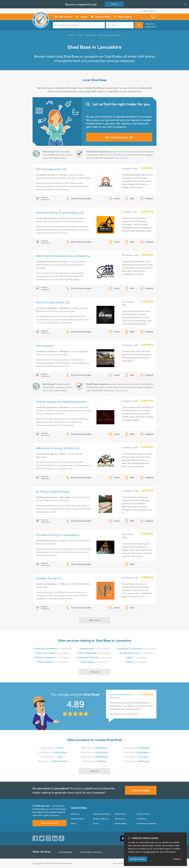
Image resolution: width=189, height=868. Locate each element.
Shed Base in (52, 748)
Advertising (120, 814)
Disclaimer (142, 819)
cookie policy (150, 852)
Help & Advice (78, 819)
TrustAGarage (65, 852)
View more (95, 620)
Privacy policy (143, 814)
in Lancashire (52, 648)
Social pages (121, 823)
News (74, 823)
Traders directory (101, 819)
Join (114, 4)
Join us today (141, 790)
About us (75, 814)
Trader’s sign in (150, 11)
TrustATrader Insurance (91, 852)
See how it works (50, 823)
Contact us (120, 819)
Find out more (121, 158)
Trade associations (102, 814)
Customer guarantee (146, 823)
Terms (96, 823)
